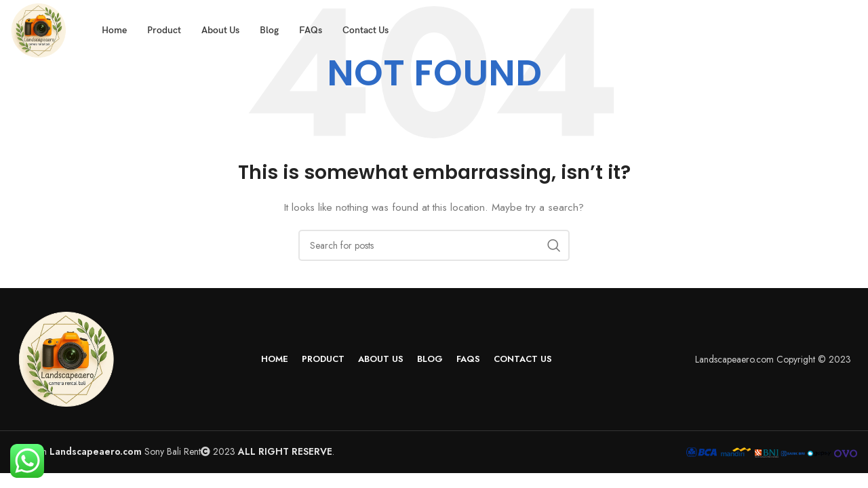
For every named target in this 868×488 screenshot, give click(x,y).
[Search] (434, 245)
